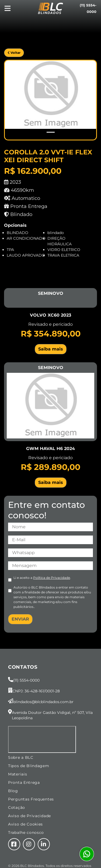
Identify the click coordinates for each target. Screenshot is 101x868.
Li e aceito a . (42, 578)
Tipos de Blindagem (29, 766)
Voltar (14, 53)
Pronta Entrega (24, 782)
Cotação (17, 807)
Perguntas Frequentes (31, 799)
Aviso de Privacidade (29, 816)
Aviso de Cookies (25, 824)
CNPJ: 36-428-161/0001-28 (36, 691)
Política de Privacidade (52, 578)
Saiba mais (51, 349)
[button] (12, 100)
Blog (13, 791)
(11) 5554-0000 (26, 680)
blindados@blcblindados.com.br (43, 702)
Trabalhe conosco (26, 832)
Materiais (18, 774)
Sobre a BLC (21, 757)
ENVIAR (20, 619)
